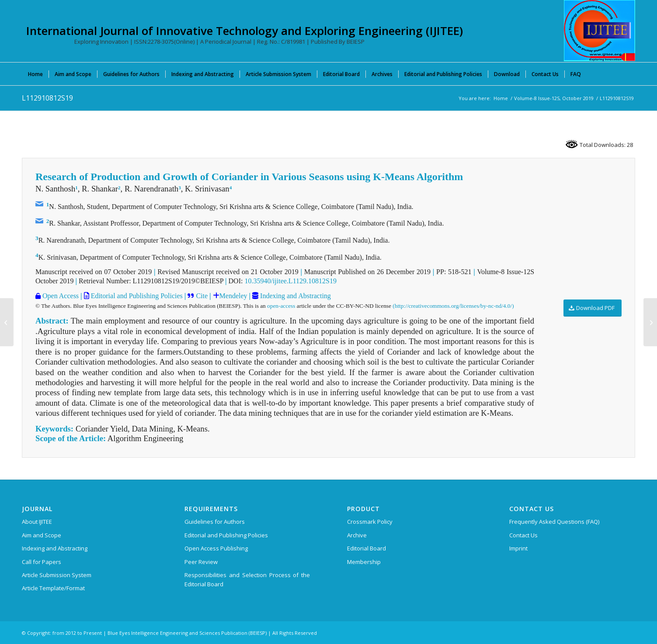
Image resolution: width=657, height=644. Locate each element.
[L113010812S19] (650, 322)
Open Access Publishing (216, 548)
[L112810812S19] (7, 322)
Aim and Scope (42, 535)
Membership (364, 562)
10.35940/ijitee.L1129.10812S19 (290, 281)
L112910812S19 (47, 98)
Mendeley (233, 296)
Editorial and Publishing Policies (136, 296)
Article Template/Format (53, 588)
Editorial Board (367, 548)
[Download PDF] (593, 308)
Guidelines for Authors (215, 522)
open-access (281, 306)
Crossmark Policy (370, 522)
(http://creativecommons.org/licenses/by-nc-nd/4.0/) (453, 306)
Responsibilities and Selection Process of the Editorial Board (247, 580)
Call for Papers (42, 562)
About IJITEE (37, 522)
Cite (202, 296)
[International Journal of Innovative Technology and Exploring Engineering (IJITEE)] (600, 31)
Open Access (60, 296)
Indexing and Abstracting (295, 296)
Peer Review (201, 562)
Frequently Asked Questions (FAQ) (554, 522)
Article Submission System (57, 575)
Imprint (518, 548)
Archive (357, 535)
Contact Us (523, 535)
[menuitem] (35, 74)
